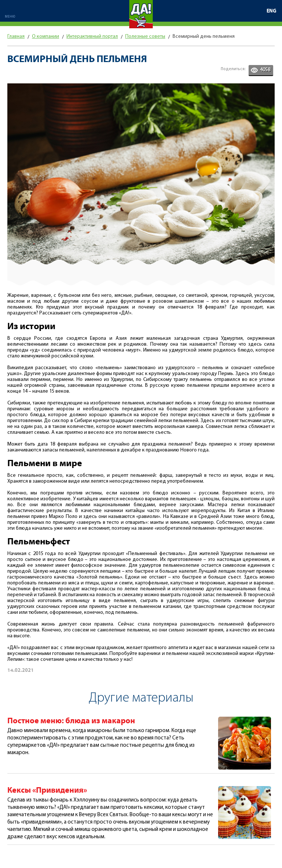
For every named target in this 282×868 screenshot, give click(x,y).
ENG (272, 11)
